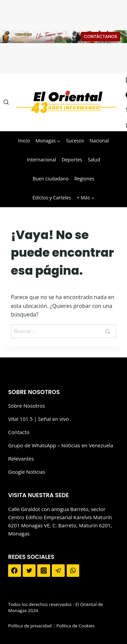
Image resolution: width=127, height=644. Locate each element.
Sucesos (75, 141)
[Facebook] (15, 571)
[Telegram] (58, 571)
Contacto (19, 432)
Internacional (42, 160)
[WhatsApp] (73, 571)
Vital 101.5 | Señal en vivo (39, 419)
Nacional (99, 141)
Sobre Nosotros (27, 406)
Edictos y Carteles (52, 198)
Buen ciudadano (50, 179)
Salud (94, 160)
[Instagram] (44, 571)
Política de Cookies (75, 626)
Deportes (72, 160)
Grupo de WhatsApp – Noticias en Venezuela (61, 445)
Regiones (84, 179)
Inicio (24, 141)
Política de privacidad (30, 626)
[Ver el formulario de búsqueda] (6, 102)
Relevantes (21, 458)
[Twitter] (29, 571)
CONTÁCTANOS (101, 36)
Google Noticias (27, 472)
